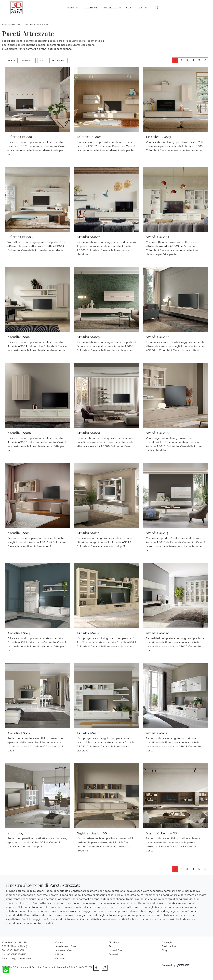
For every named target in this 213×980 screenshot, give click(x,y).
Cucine (59, 942)
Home (5, 25)
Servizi (112, 946)
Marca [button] (11, 60)
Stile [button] (43, 60)
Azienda (73, 8)
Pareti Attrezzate (39, 25)
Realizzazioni (112, 8)
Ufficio (59, 954)
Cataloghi (167, 942)
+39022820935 (15, 950)
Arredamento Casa (19, 25)
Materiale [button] (27, 60)
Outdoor (60, 958)
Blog (129, 8)
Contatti (144, 8)
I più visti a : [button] (58, 60)
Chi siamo (114, 942)
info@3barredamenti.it (22, 958)
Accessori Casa (64, 950)
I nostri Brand (116, 950)
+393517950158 (17, 954)
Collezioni (90, 8)
